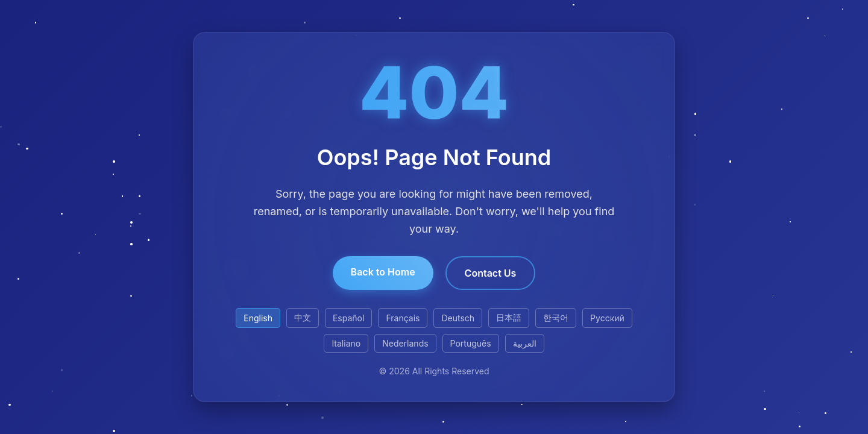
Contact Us (491, 273)
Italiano (346, 343)
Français (403, 318)
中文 (303, 317)
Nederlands (405, 343)
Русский (607, 318)
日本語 (509, 317)
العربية (525, 343)
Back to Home (383, 272)
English (258, 318)
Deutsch (458, 318)
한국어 (556, 317)
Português (471, 343)
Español (348, 318)
